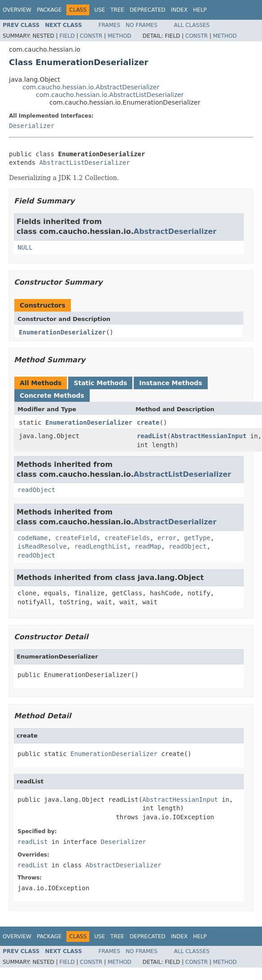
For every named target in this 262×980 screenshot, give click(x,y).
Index (179, 10)
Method (120, 36)
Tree (117, 10)
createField (76, 538)
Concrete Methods (52, 396)
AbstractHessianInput (209, 436)
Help (200, 10)
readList (152, 436)
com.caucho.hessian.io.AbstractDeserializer (91, 87)
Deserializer (32, 126)
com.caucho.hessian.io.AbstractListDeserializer (110, 95)
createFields (127, 538)
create (148, 422)
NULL (25, 247)
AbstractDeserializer (175, 231)
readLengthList (100, 546)
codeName (33, 538)
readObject (36, 490)
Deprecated (148, 10)
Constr (91, 36)
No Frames (142, 25)
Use (100, 10)
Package (49, 10)
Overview (17, 10)
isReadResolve (42, 546)
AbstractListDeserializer (84, 163)
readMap (148, 546)
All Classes (192, 25)
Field (67, 36)
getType (197, 538)
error (167, 538)
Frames (110, 25)
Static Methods (100, 383)
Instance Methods (170, 383)
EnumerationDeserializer (62, 332)
